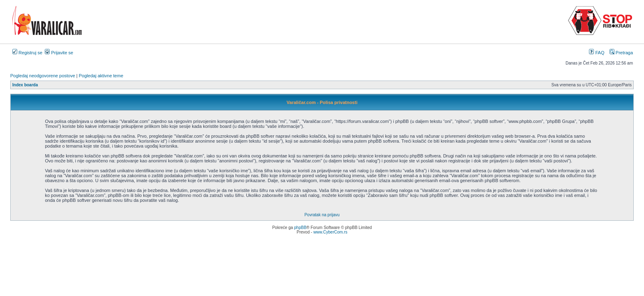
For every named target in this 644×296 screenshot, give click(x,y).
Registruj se (27, 53)
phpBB (300, 228)
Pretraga (621, 53)
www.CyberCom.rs (330, 232)
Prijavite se (59, 53)
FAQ (597, 53)
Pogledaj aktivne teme (101, 76)
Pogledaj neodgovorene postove (43, 76)
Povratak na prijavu (322, 215)
